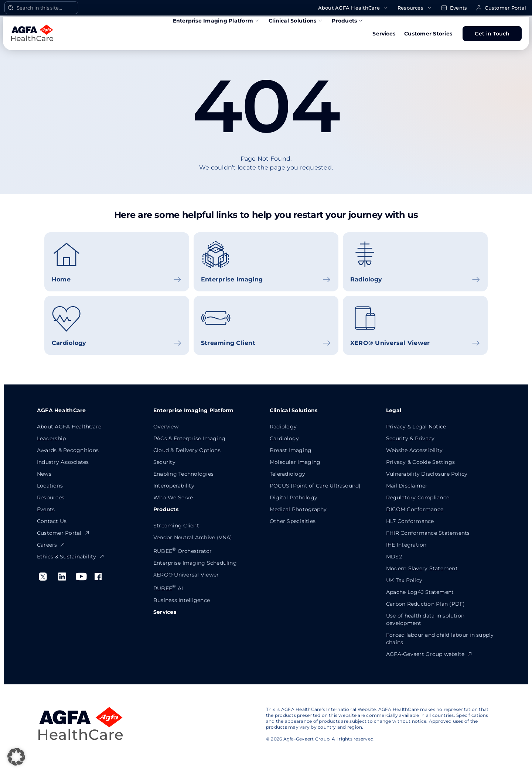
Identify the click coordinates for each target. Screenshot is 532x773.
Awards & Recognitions (68, 450)
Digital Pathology (294, 497)
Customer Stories (428, 34)
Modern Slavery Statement (422, 568)
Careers (51, 545)
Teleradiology (287, 474)
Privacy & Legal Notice (416, 427)
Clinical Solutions (296, 21)
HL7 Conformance (410, 521)
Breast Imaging (291, 450)
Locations (50, 486)
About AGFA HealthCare (353, 8)
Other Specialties (293, 521)
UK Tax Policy (404, 580)
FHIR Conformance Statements (428, 533)
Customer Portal (501, 8)
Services (384, 34)
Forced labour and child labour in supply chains (440, 639)
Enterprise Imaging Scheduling (195, 563)
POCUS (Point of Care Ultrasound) (315, 486)
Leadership (51, 438)
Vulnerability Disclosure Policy (427, 474)
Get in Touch (492, 34)
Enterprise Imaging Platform (216, 21)
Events (454, 8)
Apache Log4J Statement (420, 592)
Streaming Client (176, 526)
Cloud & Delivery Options (187, 450)
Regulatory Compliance (418, 497)
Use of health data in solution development (425, 619)
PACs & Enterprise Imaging (189, 438)
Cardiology (284, 438)
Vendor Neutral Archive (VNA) (193, 537)
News (44, 474)
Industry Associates (63, 462)
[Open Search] (41, 8)
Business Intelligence (182, 600)
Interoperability (174, 486)
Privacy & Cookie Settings (420, 462)
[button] (16, 757)
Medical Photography (298, 509)
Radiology (283, 427)
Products (348, 21)
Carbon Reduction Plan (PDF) (425, 604)
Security (164, 462)
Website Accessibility (414, 450)
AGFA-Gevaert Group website (429, 654)
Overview (166, 427)
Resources (415, 8)
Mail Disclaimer (407, 486)
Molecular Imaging (295, 462)
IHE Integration (406, 545)
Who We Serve (173, 497)
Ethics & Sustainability (71, 557)
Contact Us (52, 521)
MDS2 (394, 557)
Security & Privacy (410, 438)
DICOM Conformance (415, 509)
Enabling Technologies (183, 474)
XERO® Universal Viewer (186, 575)
